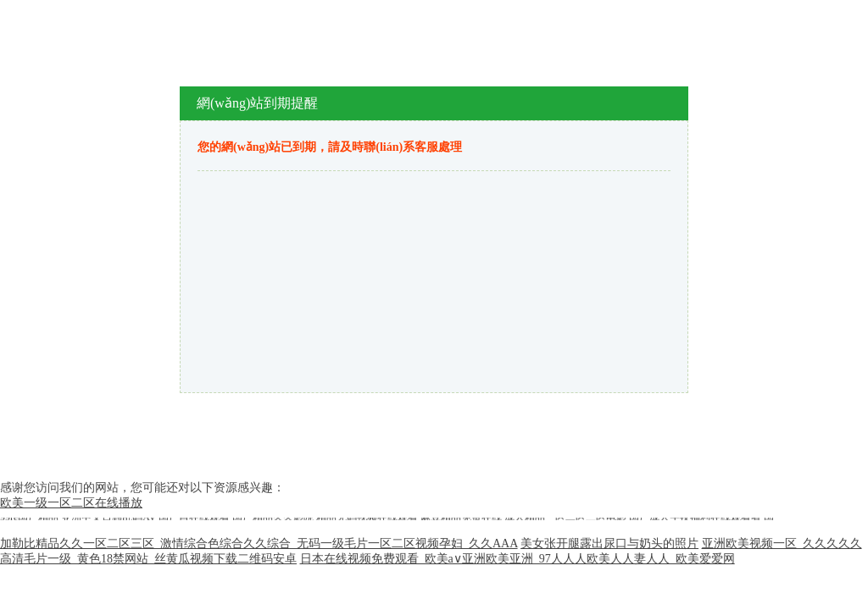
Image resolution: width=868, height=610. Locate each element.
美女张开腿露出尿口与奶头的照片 (609, 543)
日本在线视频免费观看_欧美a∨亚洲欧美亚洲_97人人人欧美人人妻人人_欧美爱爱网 (517, 559)
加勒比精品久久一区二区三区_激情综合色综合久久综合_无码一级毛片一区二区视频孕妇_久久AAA (259, 543)
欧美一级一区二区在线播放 (71, 503)
